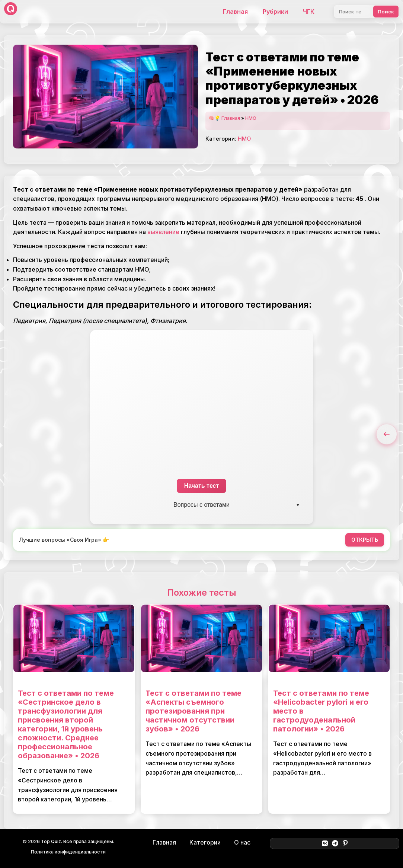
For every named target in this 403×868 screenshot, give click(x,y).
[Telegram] (335, 843)
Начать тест (202, 486)
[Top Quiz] (11, 12)
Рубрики (275, 12)
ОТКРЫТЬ (365, 540)
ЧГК (309, 12)
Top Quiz (51, 841)
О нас (242, 842)
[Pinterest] (345, 843)
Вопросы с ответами (201, 505)
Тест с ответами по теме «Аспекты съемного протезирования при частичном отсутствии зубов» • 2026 (193, 711)
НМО (251, 118)
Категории (205, 842)
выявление (163, 232)
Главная (235, 12)
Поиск (386, 12)
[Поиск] (352, 12)
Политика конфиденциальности (68, 852)
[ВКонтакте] (325, 843)
